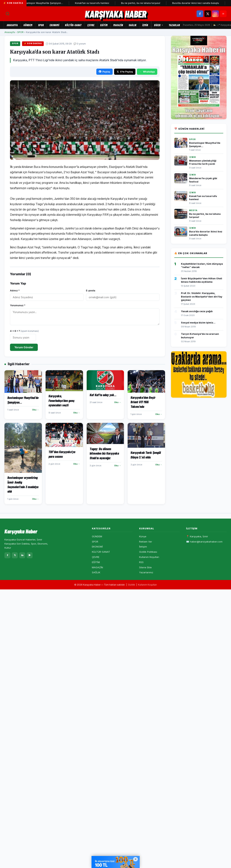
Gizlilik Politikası (148, 552)
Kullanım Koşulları (149, 557)
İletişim (143, 547)
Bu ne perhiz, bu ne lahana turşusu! (142, 3)
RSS (141, 562)
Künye (143, 536)
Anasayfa (12, 25)
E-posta (91, 290)
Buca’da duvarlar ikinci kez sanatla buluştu (197, 3)
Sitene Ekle (145, 567)
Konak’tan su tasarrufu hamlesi (94, 3)
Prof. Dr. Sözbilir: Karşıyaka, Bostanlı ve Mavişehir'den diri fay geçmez (202, 296)
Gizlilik (132, 585)
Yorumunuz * (18, 305)
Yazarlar (174, 25)
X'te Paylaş (125, 72)
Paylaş (104, 72)
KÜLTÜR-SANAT (73, 25)
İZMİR (145, 25)
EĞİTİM (104, 25)
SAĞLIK (133, 25)
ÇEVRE (91, 25)
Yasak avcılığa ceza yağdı (197, 311)
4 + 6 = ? (24, 331)
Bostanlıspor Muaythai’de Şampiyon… (44, 3)
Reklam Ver (146, 542)
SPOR (41, 25)
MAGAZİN (118, 25)
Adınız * (15, 290)
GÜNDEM (28, 25)
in (22, 555)
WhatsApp (147, 72)
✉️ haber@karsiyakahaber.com (204, 542)
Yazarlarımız (146, 572)
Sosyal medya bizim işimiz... (198, 323)
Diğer (159, 25)
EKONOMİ (54, 25)
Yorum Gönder (24, 347)
